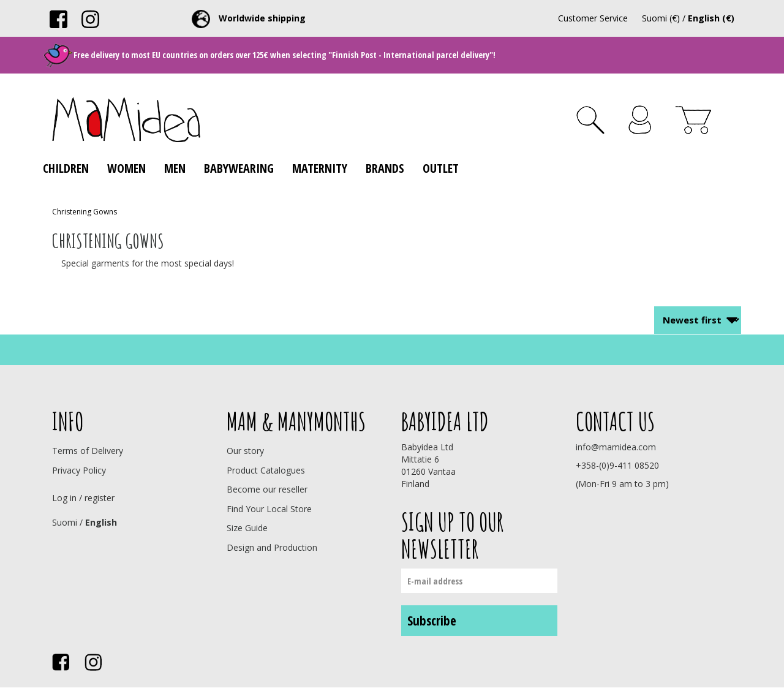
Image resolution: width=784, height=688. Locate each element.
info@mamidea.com (616, 447)
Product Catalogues (266, 470)
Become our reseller (267, 489)
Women (126, 168)
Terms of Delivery (88, 451)
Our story (245, 451)
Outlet (441, 168)
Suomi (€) (661, 18)
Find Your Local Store (269, 509)
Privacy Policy (79, 470)
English (101, 522)
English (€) (711, 18)
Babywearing (239, 168)
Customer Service (593, 18)
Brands (385, 168)
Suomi (65, 522)
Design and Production (272, 547)
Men (175, 168)
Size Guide (247, 528)
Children (66, 168)
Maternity (320, 168)
